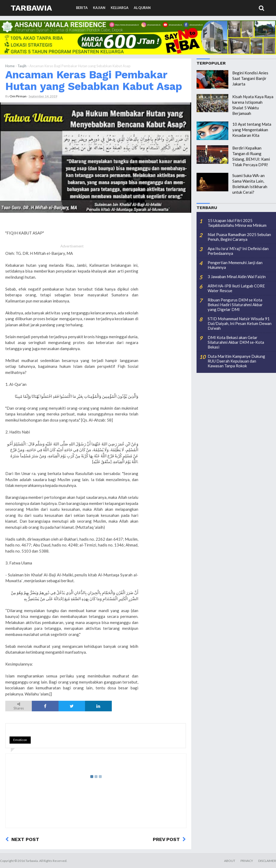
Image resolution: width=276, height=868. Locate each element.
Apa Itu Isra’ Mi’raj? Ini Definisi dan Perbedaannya (238, 251)
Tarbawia (31, 8)
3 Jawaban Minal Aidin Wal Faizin (237, 277)
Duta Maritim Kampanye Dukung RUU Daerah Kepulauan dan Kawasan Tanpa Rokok (236, 361)
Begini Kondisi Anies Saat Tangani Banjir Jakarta (250, 78)
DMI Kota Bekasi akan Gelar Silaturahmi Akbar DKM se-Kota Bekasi (236, 342)
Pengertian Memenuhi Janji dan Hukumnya (235, 265)
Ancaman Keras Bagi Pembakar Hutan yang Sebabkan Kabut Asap (94, 81)
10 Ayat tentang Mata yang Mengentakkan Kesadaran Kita (252, 130)
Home (10, 66)
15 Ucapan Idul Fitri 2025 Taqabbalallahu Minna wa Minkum (237, 223)
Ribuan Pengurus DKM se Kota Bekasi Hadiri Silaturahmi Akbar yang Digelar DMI (235, 305)
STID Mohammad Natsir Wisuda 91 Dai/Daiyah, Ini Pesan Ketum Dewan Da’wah (240, 323)
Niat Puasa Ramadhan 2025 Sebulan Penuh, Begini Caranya (239, 237)
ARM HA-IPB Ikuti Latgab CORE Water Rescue (236, 288)
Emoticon (20, 740)
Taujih (22, 66)
